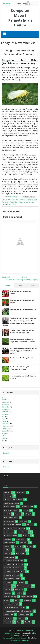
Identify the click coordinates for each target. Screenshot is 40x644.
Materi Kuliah (8, 582)
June (4, 438)
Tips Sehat (28, 622)
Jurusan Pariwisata (9, 543)
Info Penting (7, 539)
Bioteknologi (8, 496)
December (6, 402)
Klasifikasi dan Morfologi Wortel (21, 358)
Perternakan (19, 589)
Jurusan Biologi (21, 539)
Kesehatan (7, 553)
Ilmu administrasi (9, 521)
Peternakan (7, 593)
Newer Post (5, 277)
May (4, 417)
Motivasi (21, 582)
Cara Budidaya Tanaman (11, 503)
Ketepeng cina (21, 553)
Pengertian (14, 202)
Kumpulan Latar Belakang (11, 575)
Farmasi (18, 514)
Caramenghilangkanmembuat (15, 638)
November (6, 405)
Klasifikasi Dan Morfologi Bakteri (13, 561)
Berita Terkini (21, 492)
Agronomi (7, 492)
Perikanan (7, 589)
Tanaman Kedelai (24, 615)
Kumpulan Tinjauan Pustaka (12, 579)
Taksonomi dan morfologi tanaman (14, 608)
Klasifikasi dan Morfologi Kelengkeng (23, 309)
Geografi (28, 514)
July (3, 436)
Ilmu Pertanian (23, 532)
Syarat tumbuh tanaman (11, 604)
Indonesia (12, 204)
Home (24, 277)
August (4, 409)
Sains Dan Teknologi (10, 597)
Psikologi (19, 593)
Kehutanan (18, 546)
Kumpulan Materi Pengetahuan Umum (20, 18)
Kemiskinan (7, 550)
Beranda (6, 453)
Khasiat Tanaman (9, 557)
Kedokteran (24, 543)
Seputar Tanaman (27, 597)
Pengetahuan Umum (26, 202)
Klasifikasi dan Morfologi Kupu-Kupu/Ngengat (22, 279)
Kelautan (30, 546)
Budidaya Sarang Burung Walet (13, 499)
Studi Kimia (27, 600)
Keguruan (7, 546)
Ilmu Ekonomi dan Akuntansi (12, 525)
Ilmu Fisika (30, 525)
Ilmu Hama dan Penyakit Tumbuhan (20, 200)
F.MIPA (26, 510)
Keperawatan (20, 550)
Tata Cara (21, 618)
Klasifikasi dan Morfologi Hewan (13, 564)
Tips (18, 622)
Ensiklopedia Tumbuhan (11, 510)
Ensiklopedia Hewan (27, 507)
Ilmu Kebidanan (8, 532)
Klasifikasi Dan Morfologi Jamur (13, 568)
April (4, 397)
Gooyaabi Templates (21, 640)
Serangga (7, 600)
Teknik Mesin (8, 622)
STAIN (17, 600)
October (5, 428)
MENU (8, 3)
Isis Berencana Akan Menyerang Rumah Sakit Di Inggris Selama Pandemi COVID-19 (23, 351)
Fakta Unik (7, 514)
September (6, 407)
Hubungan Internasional (11, 517)
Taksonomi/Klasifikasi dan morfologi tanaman (18, 611)
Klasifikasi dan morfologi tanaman (14, 571)
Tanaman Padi (8, 618)
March (4, 400)
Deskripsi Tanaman (10, 507)
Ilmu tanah (26, 535)
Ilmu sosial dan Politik (10, 535)
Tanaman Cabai (8, 615)
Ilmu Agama (23, 521)
